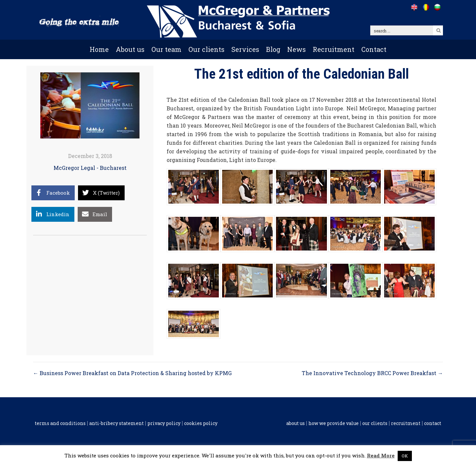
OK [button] (405, 456)
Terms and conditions (60, 423)
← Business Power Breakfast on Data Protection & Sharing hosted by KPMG (132, 373)
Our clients (206, 49)
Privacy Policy (164, 423)
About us (130, 49)
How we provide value (334, 423)
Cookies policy (201, 423)
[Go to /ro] (426, 7)
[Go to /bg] (437, 7)
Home (99, 49)
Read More (381, 455)
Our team (166, 49)
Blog (273, 49)
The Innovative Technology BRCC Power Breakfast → (372, 373)
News (297, 49)
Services (245, 49)
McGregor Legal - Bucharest (90, 168)
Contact (374, 49)
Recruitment (334, 49)
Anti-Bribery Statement (117, 423)
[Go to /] (414, 7)
